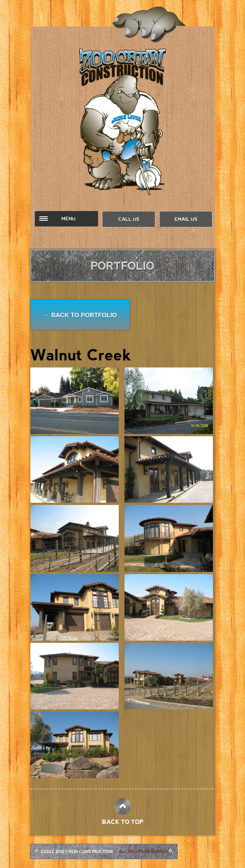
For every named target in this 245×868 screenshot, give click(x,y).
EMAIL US (186, 219)
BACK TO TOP (123, 822)
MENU (69, 219)
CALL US (129, 219)
